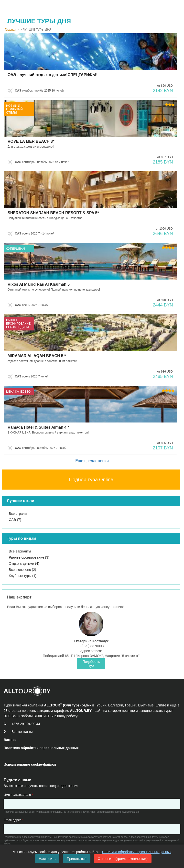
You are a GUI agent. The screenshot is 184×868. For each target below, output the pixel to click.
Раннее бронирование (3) (29, 557)
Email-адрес (14, 820)
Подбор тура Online (91, 480)
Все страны (18, 514)
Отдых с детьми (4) (24, 563)
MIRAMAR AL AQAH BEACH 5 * (37, 356)
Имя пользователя (18, 795)
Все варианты (20, 551)
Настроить (47, 859)
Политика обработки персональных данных (137, 852)
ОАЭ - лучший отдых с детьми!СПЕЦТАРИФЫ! (53, 75)
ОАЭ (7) (15, 520)
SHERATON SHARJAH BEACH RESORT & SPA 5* (53, 213)
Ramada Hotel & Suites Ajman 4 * (38, 427)
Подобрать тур (91, 664)
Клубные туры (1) (23, 576)
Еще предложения (92, 461)
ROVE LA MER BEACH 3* (31, 141)
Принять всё (77, 859)
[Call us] (25, 724)
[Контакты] (21, 732)
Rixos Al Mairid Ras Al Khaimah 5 (39, 284)
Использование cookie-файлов (30, 764)
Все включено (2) (22, 570)
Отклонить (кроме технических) (123, 859)
